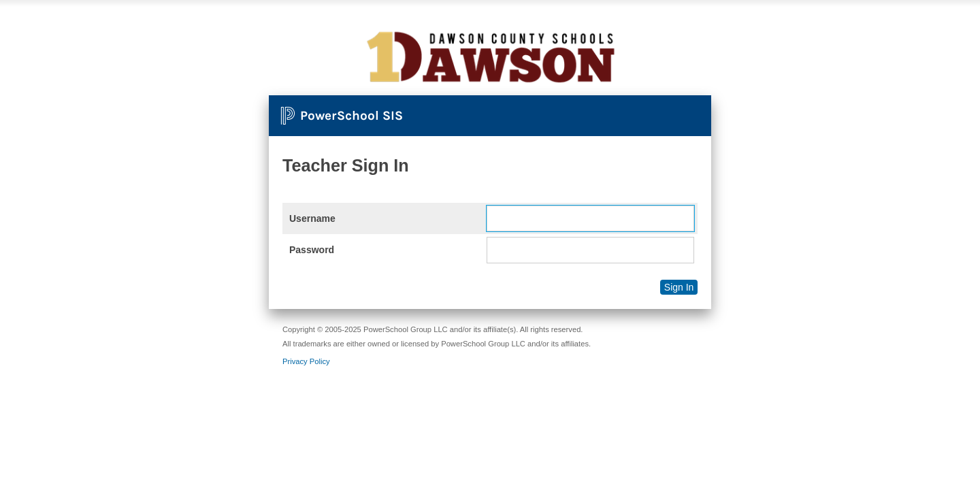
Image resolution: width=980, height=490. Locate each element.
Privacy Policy (306, 361)
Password (312, 250)
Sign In (679, 287)
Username (312, 218)
